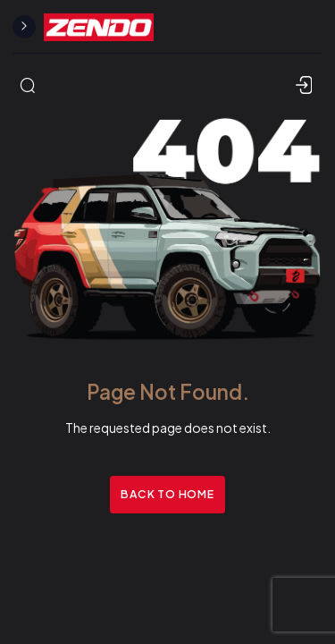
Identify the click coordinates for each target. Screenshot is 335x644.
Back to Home (167, 494)
